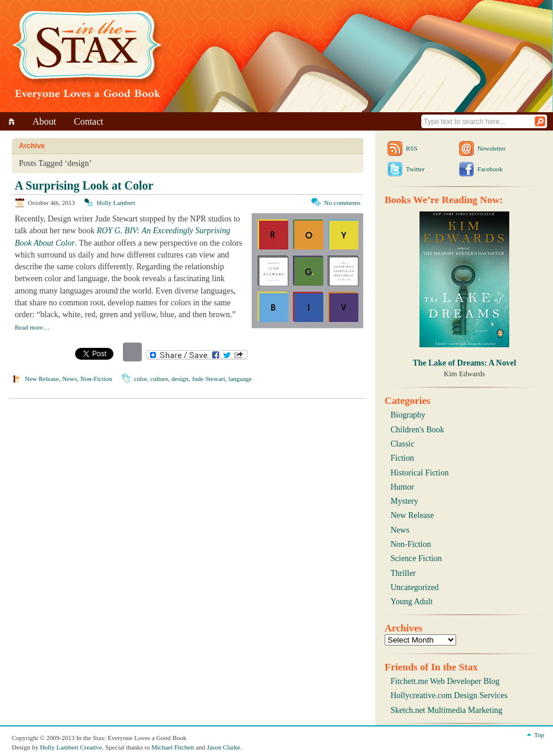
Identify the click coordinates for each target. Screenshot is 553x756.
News (69, 379)
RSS (412, 148)
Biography (408, 415)
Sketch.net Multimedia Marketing (446, 710)
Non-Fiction (96, 379)
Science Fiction (416, 558)
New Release (42, 379)
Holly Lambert (116, 203)
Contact (89, 121)
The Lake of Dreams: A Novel (464, 363)
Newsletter (492, 148)
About (44, 121)
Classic (402, 444)
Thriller (403, 573)
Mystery (404, 501)
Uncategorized (415, 587)
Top (539, 735)
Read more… (32, 327)
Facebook (490, 169)
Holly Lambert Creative (71, 747)
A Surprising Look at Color (84, 185)
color (141, 379)
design (180, 379)
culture (159, 379)
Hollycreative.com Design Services (449, 695)
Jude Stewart (209, 379)
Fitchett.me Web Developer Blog (445, 681)
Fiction (402, 458)
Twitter (415, 169)
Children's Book (417, 430)
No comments (342, 203)
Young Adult (412, 602)
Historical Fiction (419, 473)
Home (13, 121)
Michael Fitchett (173, 747)
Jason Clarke (224, 747)
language (240, 379)
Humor (402, 487)
